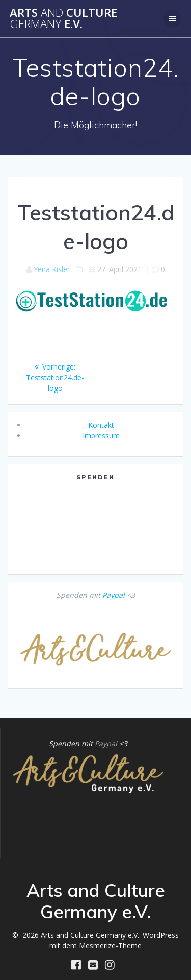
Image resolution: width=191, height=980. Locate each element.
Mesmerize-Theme (110, 946)
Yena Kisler (52, 269)
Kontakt (101, 425)
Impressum (101, 436)
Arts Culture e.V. (63, 19)
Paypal (114, 595)
